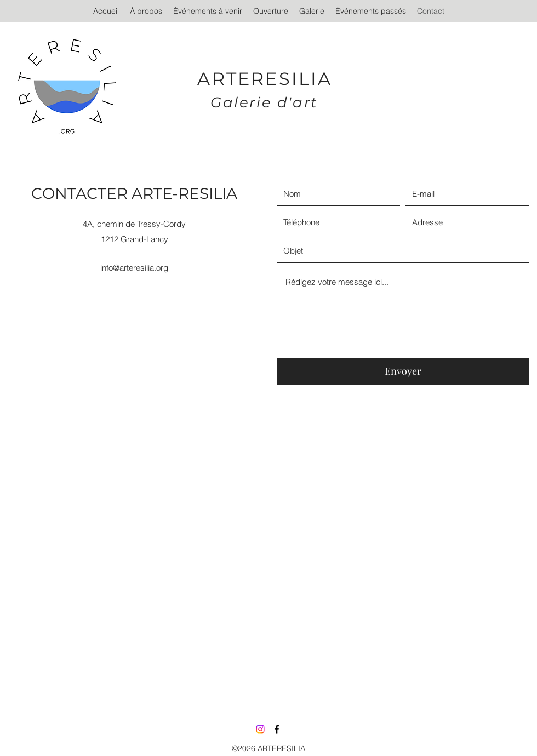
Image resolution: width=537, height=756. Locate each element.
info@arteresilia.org (134, 268)
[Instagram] (260, 729)
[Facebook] (277, 729)
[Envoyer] (403, 371)
